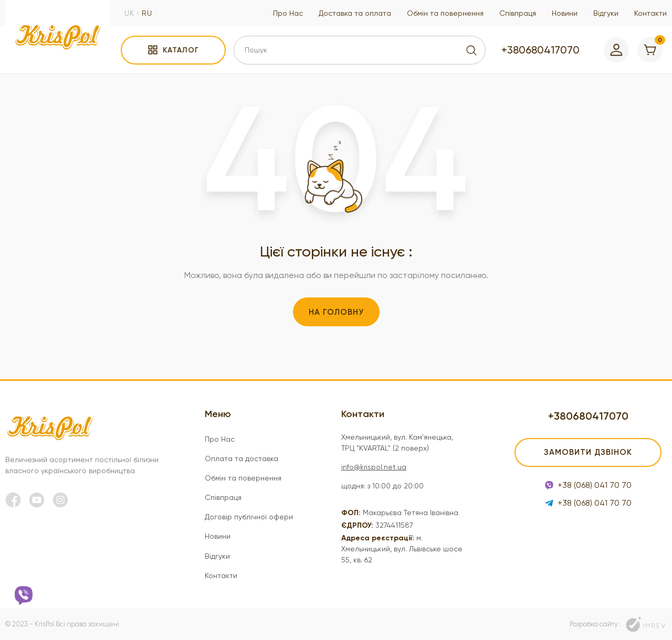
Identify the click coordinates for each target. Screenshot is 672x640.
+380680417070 (540, 50)
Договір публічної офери (249, 517)
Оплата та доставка (241, 458)
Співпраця (518, 13)
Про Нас (288, 13)
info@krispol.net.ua (374, 467)
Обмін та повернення (445, 13)
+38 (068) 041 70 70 (588, 485)
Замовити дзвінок (588, 452)
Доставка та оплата (355, 13)
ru (147, 13)
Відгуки (606, 13)
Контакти (650, 13)
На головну (336, 312)
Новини (565, 13)
